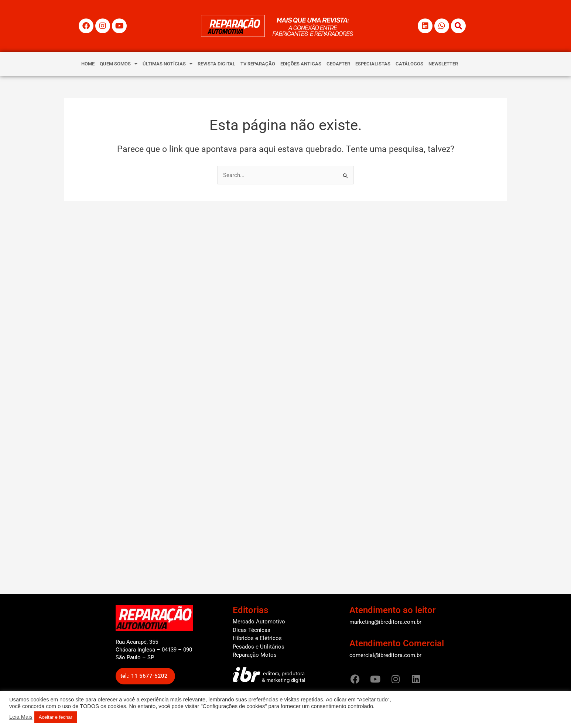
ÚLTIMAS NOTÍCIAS (167, 64)
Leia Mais (21, 717)
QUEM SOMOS (119, 64)
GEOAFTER (338, 64)
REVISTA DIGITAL (216, 64)
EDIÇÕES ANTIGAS (301, 64)
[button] (145, 676)
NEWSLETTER (443, 64)
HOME (88, 64)
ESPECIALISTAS (373, 64)
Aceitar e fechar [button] (56, 717)
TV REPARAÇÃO (258, 64)
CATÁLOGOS (409, 64)
